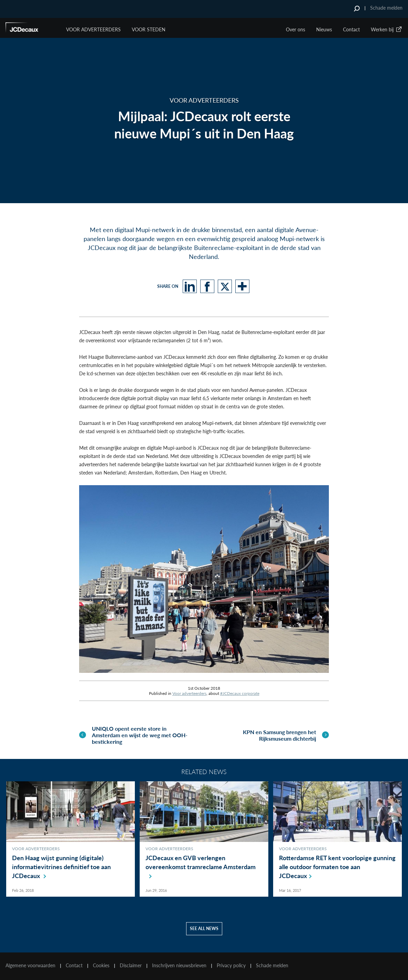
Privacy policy (231, 966)
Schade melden (386, 8)
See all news (204, 929)
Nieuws (324, 29)
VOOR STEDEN (149, 29)
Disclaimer (131, 966)
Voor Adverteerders (93, 29)
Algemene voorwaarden (30, 966)
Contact (351, 29)
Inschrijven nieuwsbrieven (179, 966)
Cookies (101, 966)
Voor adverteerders (189, 693)
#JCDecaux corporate (240, 693)
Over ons (296, 29)
